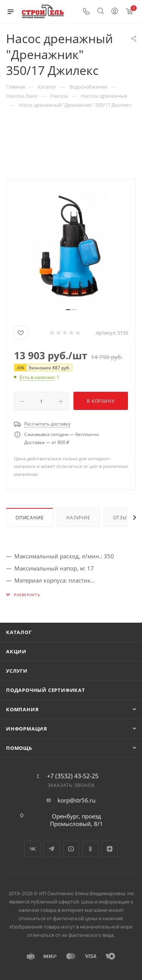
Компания (22, 709)
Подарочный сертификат (46, 690)
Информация (27, 729)
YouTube (71, 849)
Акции (16, 651)
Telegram (52, 849)
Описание (30, 518)
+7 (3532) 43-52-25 (73, 776)
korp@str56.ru (76, 800)
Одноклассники (90, 849)
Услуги (17, 671)
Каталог (19, 632)
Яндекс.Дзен (110, 849)
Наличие (78, 518)
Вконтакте (32, 849)
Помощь (19, 748)
